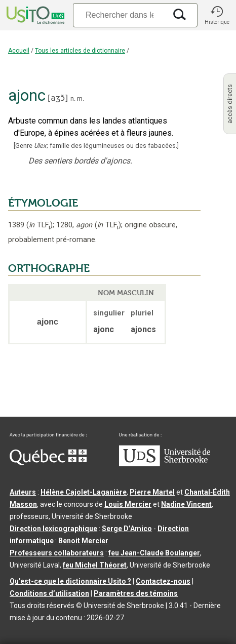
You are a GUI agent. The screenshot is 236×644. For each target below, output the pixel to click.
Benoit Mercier (83, 541)
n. (73, 98)
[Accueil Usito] (34, 15)
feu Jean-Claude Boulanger (154, 553)
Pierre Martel (152, 492)
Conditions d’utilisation (49, 593)
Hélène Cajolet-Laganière (84, 492)
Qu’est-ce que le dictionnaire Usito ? (70, 581)
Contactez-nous (163, 581)
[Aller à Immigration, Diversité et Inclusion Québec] (48, 463)
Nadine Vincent (186, 504)
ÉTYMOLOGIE (43, 203)
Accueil (19, 51)
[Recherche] (120, 15)
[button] (217, 15)
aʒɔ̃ (58, 98)
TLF (40, 225)
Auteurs (23, 492)
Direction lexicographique (53, 529)
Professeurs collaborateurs (57, 553)
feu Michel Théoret (95, 565)
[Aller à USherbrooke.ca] (165, 464)
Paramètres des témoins (136, 593)
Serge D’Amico (127, 529)
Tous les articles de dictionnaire (80, 51)
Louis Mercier (128, 504)
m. (81, 98)
